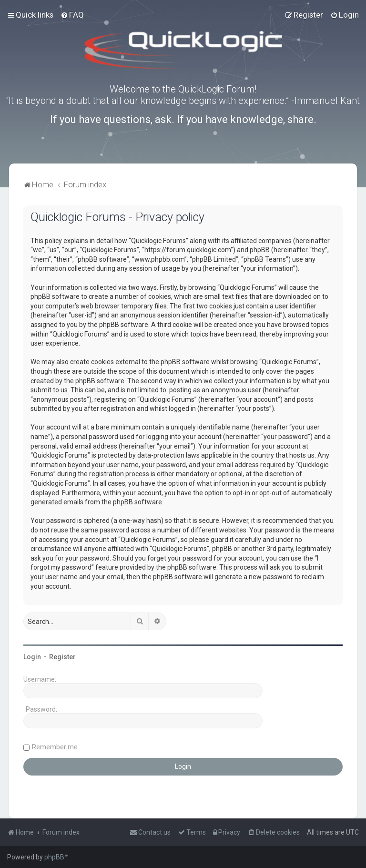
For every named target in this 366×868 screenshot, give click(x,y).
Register (62, 657)
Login (32, 657)
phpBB (54, 857)
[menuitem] (72, 15)
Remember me (55, 747)
